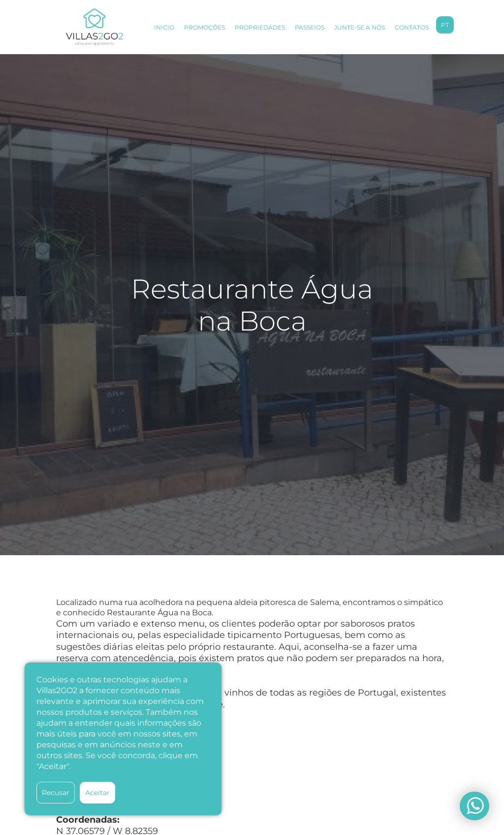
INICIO (164, 27)
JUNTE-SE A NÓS (360, 27)
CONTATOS (412, 27)
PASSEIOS (310, 27)
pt (445, 25)
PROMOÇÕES (205, 27)
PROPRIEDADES (260, 27)
